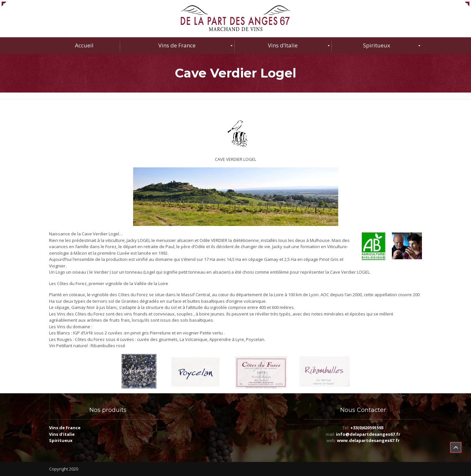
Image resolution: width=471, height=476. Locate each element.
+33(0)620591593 (367, 428)
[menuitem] (84, 46)
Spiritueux (61, 440)
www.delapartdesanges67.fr (368, 440)
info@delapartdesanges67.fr (368, 434)
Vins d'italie (62, 434)
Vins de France (65, 428)
